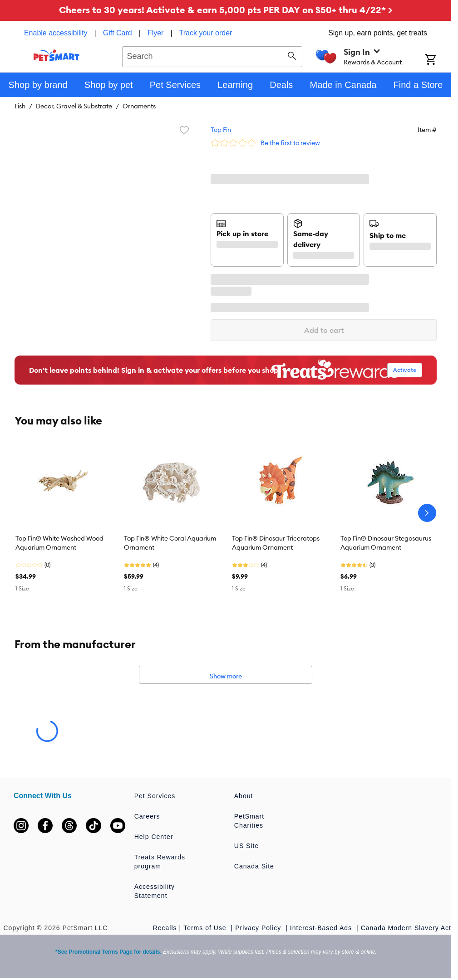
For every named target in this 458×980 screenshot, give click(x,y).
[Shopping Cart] (438, 60)
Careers (147, 816)
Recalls (165, 928)
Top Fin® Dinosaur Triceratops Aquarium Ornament (276, 543)
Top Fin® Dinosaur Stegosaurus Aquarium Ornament (386, 543)
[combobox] (212, 55)
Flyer (156, 33)
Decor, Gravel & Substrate (74, 106)
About (244, 796)
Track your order (206, 33)
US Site (246, 846)
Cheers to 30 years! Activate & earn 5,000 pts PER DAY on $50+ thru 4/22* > (226, 10)
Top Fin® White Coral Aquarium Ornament (170, 543)
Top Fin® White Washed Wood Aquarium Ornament (59, 543)
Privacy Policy (259, 928)
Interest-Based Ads (322, 928)
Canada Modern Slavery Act (406, 928)
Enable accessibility (56, 33)
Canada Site (254, 866)
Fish (20, 106)
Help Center (154, 837)
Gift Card (118, 33)
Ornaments (139, 106)
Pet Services (155, 796)
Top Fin (221, 130)
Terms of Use (206, 928)
